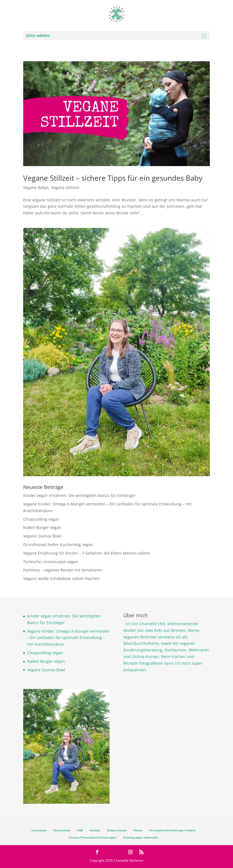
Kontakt (95, 830)
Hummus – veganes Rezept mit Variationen (63, 570)
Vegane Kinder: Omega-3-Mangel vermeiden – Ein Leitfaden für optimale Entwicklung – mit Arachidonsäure (68, 638)
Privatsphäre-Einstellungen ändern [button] (172, 830)
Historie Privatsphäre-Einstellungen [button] (92, 837)
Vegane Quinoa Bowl (42, 536)
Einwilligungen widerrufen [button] (141, 837)
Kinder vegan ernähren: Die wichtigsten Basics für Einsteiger (80, 495)
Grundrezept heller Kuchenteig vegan (58, 545)
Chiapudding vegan (41, 519)
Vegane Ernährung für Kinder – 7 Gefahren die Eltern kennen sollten (87, 553)
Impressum (39, 830)
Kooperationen (117, 830)
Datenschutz (62, 830)
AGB (80, 830)
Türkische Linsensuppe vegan (51, 562)
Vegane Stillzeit (65, 187)
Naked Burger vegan (42, 527)
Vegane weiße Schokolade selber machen (61, 578)
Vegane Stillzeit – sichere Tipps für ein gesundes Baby (113, 178)
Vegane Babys (36, 187)
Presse (138, 830)
